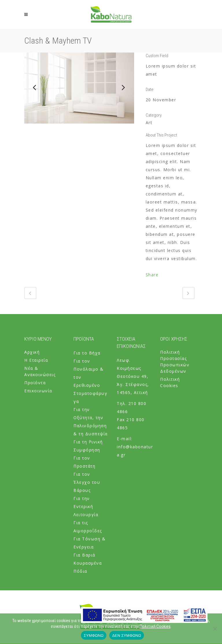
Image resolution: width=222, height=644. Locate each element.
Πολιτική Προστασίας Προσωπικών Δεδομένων (175, 362)
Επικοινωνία (38, 391)
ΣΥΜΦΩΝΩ (94, 635)
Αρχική (32, 352)
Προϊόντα (35, 383)
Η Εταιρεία (36, 360)
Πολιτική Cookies (170, 382)
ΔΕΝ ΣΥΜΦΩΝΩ (127, 635)
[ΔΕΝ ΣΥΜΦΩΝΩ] (215, 629)
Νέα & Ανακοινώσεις (40, 371)
